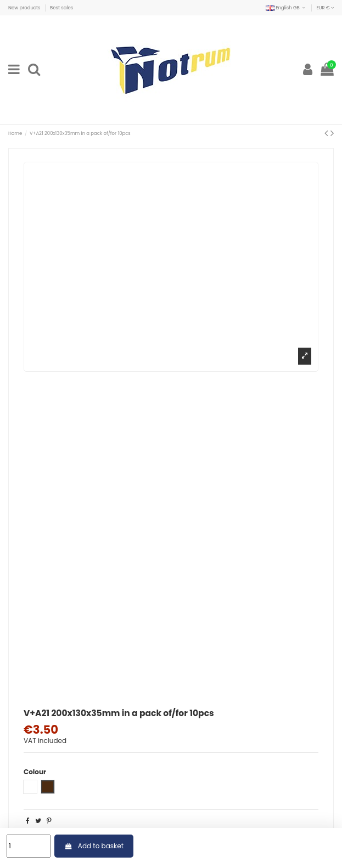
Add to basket (94, 846)
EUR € (325, 8)
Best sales (61, 8)
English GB (286, 8)
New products (25, 8)
